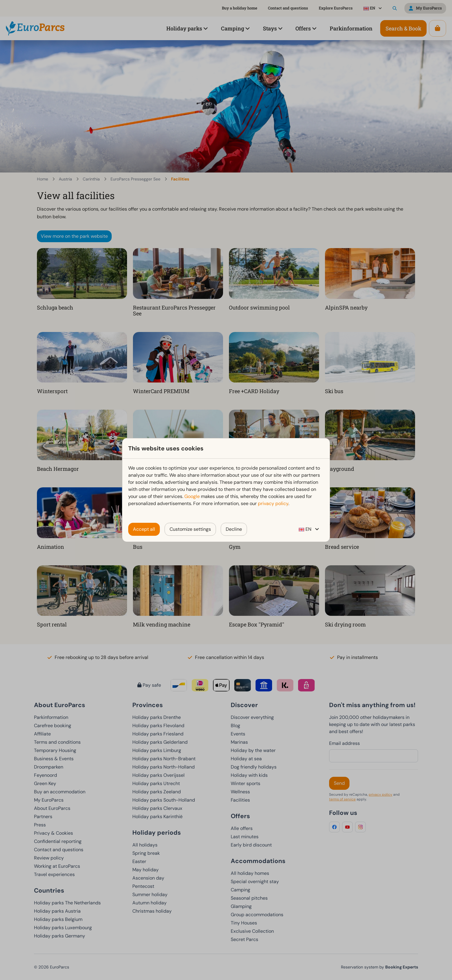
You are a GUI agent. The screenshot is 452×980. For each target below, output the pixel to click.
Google (192, 496)
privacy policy (273, 503)
